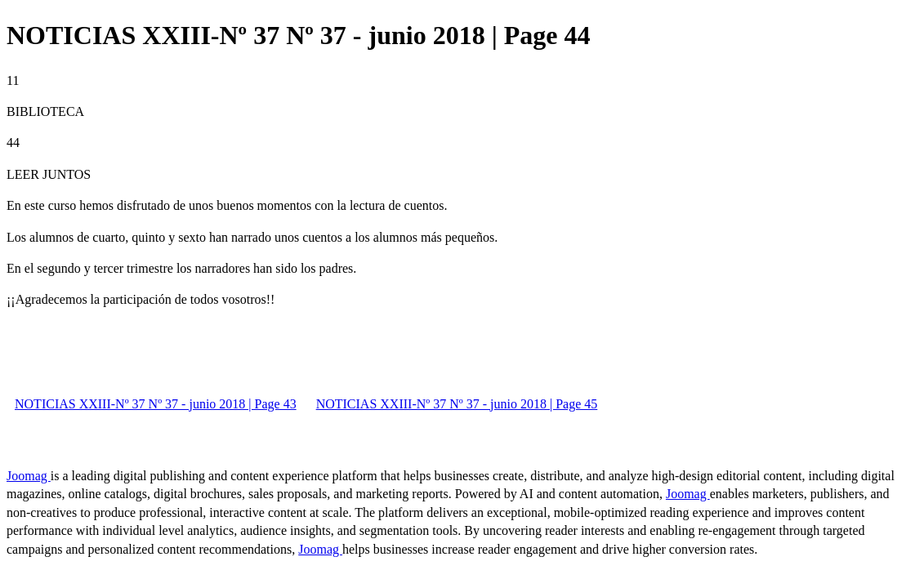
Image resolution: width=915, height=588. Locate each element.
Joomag (29, 476)
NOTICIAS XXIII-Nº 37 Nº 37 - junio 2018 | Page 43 (156, 404)
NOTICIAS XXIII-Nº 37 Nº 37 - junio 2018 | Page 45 (457, 404)
